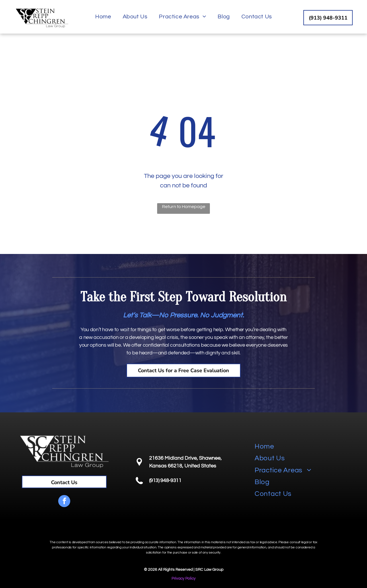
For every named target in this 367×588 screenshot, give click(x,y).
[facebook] (64, 502)
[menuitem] (103, 17)
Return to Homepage (184, 207)
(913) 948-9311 (165, 481)
